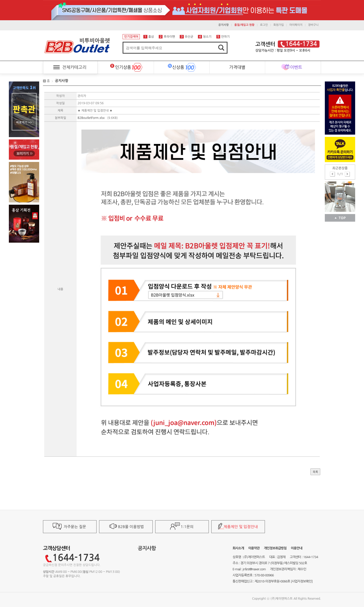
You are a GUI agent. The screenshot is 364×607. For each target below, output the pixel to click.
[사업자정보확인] (302, 581)
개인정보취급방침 (275, 548)
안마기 (223, 37)
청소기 (205, 37)
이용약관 (254, 548)
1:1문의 (187, 527)
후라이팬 (167, 37)
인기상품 (121, 65)
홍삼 (149, 37)
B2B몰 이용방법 (131, 527)
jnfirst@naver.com (254, 569)
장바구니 (313, 25)
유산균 (186, 37)
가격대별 (237, 67)
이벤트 (296, 67)
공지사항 (62, 81)
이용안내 (297, 548)
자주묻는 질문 (75, 527)
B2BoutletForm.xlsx (92, 118)
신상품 (176, 65)
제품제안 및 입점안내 (241, 527)
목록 (315, 472)
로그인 (264, 25)
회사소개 (238, 548)
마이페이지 (296, 25)
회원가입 (279, 25)
